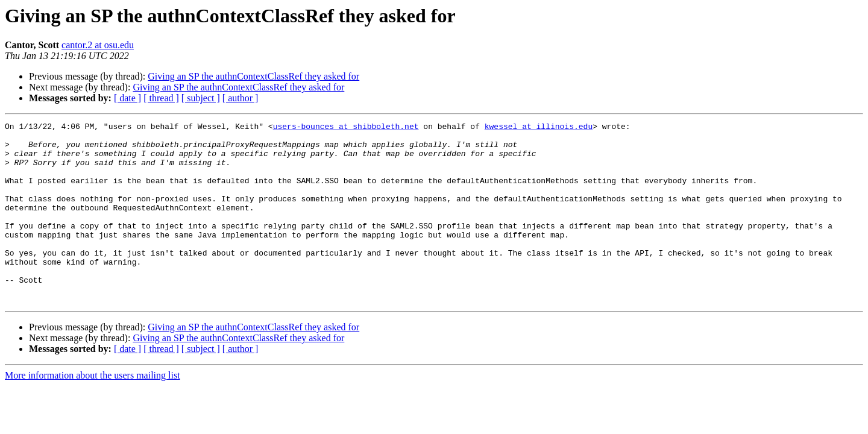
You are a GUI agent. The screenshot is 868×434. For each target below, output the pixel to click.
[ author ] (241, 98)
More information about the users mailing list (93, 411)
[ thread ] (161, 98)
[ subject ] (201, 98)
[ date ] (127, 98)
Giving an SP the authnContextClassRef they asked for (253, 76)
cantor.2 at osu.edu (98, 45)
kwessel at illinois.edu (539, 128)
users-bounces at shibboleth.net (346, 128)
